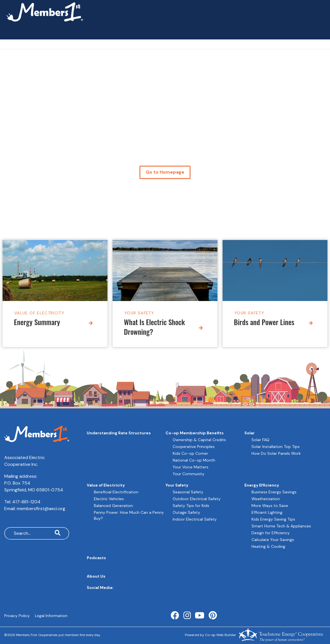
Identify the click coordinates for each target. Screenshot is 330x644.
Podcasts (96, 558)
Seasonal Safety (188, 492)
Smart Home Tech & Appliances (281, 526)
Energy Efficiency (262, 485)
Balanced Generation (113, 506)
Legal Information (51, 616)
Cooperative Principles (194, 447)
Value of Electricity (39, 313)
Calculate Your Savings (273, 540)
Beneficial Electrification (116, 492)
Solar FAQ (260, 440)
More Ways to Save (270, 506)
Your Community (189, 474)
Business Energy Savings (274, 492)
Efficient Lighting (267, 512)
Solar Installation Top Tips (276, 447)
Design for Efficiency (271, 533)
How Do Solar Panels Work (276, 453)
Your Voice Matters (191, 467)
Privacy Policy (17, 616)
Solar (249, 433)
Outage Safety (186, 512)
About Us (96, 576)
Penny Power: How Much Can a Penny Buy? (129, 515)
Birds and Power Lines (264, 323)
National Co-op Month (194, 460)
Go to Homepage (165, 172)
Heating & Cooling (268, 546)
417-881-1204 (26, 502)
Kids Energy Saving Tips (273, 519)
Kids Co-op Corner (190, 453)
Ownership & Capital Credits (199, 440)
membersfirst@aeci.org (41, 509)
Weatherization (266, 499)
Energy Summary (37, 323)
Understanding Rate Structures (119, 433)
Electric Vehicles (109, 499)
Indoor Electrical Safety (195, 519)
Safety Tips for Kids (191, 506)
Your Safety (139, 313)
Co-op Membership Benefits (195, 433)
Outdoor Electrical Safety (197, 499)
